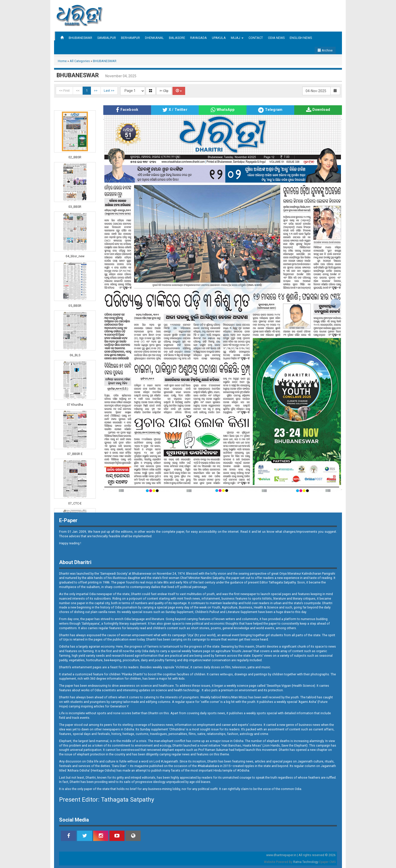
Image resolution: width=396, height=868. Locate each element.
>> (96, 91)
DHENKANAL (154, 38)
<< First (64, 91)
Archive (325, 50)
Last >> (109, 91)
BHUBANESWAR (80, 38)
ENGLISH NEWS (301, 38)
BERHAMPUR (130, 38)
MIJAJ (237, 38)
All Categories (80, 61)
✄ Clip (164, 91)
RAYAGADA (199, 38)
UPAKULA (219, 38)
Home (62, 61)
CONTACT (256, 38)
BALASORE (177, 38)
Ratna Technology (306, 862)
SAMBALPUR (107, 38)
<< (78, 91)
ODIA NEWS (276, 38)
